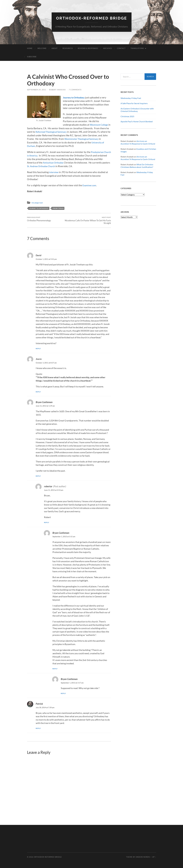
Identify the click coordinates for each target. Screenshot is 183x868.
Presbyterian (58, 208)
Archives (108, 48)
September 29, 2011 (37, 90)
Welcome (42, 48)
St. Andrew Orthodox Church (51, 166)
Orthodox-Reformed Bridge (92, 18)
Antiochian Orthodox (59, 163)
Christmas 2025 (127, 116)
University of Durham (38, 146)
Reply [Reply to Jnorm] (38, 392)
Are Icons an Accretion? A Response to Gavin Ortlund (138, 142)
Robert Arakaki (57, 90)
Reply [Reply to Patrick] (38, 728)
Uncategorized (38, 203)
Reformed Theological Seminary (55, 132)
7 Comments (75, 90)
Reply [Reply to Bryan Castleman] (38, 476)
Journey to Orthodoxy (75, 97)
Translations (137, 48)
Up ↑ (154, 857)
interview (54, 172)
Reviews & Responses (88, 48)
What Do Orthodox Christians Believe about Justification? (137, 166)
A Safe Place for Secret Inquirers (134, 103)
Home (30, 48)
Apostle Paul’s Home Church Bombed (137, 121)
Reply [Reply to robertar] (47, 522)
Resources (68, 48)
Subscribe (32, 57)
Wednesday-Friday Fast (131, 98)
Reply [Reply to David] (38, 349)
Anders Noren (143, 857)
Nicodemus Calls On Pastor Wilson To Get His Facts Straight (90, 220)
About (55, 48)
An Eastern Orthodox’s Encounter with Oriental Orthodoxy (137, 110)
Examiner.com (90, 185)
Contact (121, 48)
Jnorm (39, 359)
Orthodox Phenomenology (39, 219)
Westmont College (100, 125)
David (39, 255)
